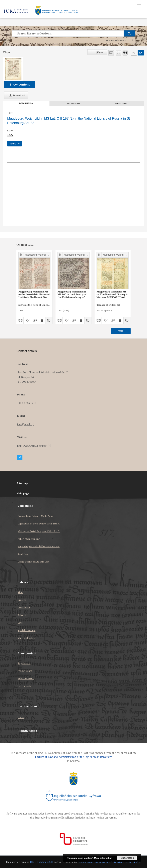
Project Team (25, 671)
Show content (20, 84)
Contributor (24, 607)
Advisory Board (26, 678)
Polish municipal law (29, 539)
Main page (23, 493)
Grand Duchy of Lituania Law (33, 562)
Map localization (27, 638)
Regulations (24, 663)
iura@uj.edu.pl (26, 424)
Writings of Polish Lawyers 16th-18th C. (39, 531)
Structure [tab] (121, 103)
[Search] (129, 33)
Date (20, 623)
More (121, 331)
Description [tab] (26, 103)
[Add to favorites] (118, 53)
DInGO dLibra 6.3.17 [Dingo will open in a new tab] (42, 862)
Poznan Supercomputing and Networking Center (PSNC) (110, 862)
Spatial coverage (27, 630)
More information (103, 858)
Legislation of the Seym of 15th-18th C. (39, 524)
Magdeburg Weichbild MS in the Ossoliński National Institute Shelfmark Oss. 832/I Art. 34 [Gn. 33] (34, 294)
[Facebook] (20, 457)
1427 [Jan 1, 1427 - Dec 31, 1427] (10, 135)
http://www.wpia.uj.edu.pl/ (34, 446)
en (141, 53)
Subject (22, 615)
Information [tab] (74, 103)
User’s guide (25, 686)
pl (134, 53)
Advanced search (116, 40)
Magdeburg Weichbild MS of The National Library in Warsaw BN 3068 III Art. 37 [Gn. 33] (112, 294)
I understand (127, 858)
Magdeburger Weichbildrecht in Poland (39, 546)
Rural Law (23, 554)
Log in (21, 717)
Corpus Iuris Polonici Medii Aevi (35, 516)
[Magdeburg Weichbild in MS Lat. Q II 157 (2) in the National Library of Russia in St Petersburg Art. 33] (13, 69)
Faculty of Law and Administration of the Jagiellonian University (73, 757)
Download (16, 96)
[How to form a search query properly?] (133, 40)
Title (20, 592)
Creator (22, 600)
